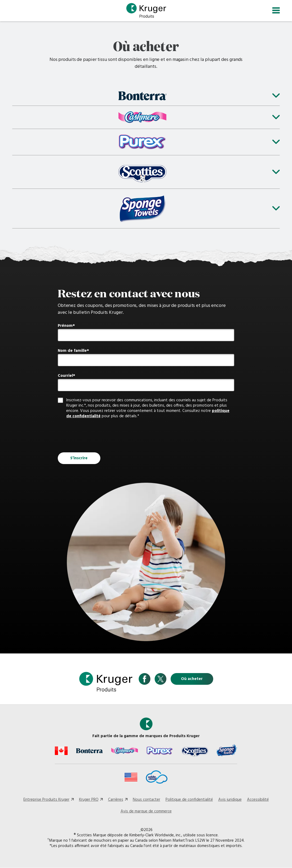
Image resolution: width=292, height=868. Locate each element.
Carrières (116, 800)
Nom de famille (72, 351)
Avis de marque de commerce (146, 811)
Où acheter (192, 679)
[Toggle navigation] (276, 10)
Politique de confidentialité (189, 800)
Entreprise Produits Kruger (46, 800)
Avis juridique (230, 800)
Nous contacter (147, 800)
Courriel (65, 376)
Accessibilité (258, 800)
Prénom (65, 326)
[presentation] (98, 436)
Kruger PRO (89, 800)
